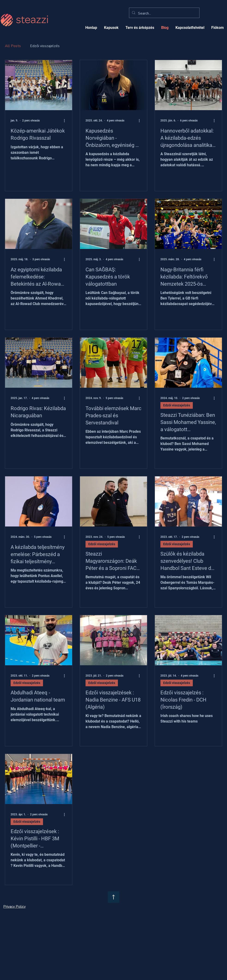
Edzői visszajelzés (45, 46)
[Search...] (164, 13)
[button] (140, 28)
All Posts (13, 46)
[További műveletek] (66, 121)
